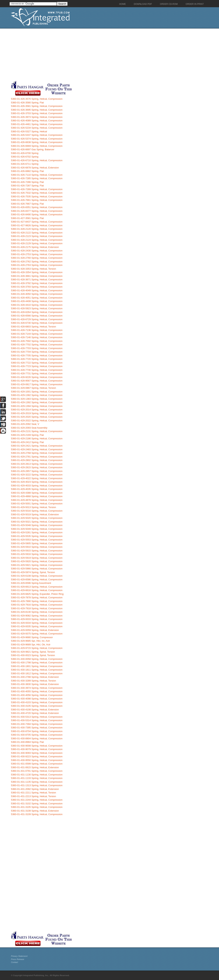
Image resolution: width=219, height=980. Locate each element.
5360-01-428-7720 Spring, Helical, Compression (37, 359)
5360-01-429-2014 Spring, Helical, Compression (37, 410)
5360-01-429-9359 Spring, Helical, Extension (35, 630)
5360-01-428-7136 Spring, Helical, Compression (37, 330)
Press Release (18, 959)
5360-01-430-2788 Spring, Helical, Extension (35, 677)
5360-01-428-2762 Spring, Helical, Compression (37, 262)
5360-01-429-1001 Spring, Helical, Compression (37, 392)
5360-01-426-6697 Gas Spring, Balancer (33, 149)
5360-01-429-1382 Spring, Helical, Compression (37, 395)
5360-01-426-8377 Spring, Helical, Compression (37, 211)
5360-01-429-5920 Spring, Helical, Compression (37, 561)
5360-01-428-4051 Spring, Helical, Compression (37, 298)
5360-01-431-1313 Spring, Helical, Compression (37, 785)
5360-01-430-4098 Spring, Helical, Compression (37, 699)
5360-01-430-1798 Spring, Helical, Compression (37, 663)
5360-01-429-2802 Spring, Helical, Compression (37, 460)
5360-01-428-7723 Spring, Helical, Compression (37, 366)
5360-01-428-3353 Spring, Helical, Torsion (33, 269)
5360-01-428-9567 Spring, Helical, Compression (37, 381)
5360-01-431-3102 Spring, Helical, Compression (37, 804)
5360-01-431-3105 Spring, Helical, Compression (37, 807)
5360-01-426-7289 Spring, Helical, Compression (37, 189)
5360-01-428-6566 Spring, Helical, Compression (37, 316)
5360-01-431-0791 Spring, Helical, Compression (37, 771)
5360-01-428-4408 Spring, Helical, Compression (37, 301)
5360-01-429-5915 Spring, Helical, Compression (37, 551)
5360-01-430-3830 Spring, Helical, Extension (35, 684)
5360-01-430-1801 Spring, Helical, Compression (37, 666)
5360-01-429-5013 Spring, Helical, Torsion (33, 507)
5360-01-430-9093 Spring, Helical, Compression (37, 753)
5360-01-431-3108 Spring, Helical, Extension (35, 811)
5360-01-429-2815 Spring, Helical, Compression (37, 467)
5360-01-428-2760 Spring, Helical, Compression (37, 258)
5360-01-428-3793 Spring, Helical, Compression (37, 287)
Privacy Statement (19, 956)
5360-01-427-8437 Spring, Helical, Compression (37, 222)
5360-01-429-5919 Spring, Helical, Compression (37, 558)
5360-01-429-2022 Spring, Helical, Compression (37, 421)
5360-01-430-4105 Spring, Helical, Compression (37, 706)
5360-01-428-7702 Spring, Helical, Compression (37, 345)
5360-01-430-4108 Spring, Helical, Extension (35, 710)
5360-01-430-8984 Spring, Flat (27, 742)
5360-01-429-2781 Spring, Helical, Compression (37, 457)
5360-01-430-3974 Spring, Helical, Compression (37, 688)
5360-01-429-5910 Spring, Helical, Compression (37, 547)
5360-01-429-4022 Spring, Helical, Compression (37, 478)
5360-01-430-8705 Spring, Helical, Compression (37, 735)
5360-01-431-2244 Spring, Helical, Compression (37, 800)
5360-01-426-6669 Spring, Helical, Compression (37, 146)
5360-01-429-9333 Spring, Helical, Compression (37, 619)
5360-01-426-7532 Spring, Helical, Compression (37, 193)
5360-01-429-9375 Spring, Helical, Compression (37, 634)
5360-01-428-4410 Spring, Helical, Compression (37, 305)
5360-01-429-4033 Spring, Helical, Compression (37, 486)
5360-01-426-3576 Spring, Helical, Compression (37, 99)
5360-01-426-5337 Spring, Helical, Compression (37, 135)
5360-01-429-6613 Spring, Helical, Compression (37, 587)
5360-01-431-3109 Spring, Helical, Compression (37, 814)
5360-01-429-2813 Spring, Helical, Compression (37, 464)
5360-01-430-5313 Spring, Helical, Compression (37, 717)
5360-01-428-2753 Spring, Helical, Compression (37, 254)
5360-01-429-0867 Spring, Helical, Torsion (33, 388)
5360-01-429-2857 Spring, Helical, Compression (37, 471)
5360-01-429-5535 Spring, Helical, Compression (37, 536)
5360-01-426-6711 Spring (25, 164)
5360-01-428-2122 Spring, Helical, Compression (37, 233)
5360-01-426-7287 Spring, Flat (27, 186)
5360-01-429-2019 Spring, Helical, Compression (37, 413)
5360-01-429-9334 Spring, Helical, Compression (37, 623)
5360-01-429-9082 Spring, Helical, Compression (37, 616)
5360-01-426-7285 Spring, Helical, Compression (37, 178)
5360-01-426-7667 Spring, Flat (27, 204)
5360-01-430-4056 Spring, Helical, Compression (37, 695)
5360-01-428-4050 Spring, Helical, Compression (37, 294)
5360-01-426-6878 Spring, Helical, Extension (35, 168)
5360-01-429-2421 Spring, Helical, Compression (37, 446)
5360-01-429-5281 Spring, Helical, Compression (37, 532)
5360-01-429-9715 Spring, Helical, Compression (37, 648)
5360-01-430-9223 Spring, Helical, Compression (37, 756)
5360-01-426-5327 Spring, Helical (29, 131)
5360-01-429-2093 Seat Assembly (29, 428)
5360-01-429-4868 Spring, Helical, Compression (37, 496)
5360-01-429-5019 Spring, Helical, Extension (35, 514)
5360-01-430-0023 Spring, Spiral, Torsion (33, 655)
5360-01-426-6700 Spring (25, 153)
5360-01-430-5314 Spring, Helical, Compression (37, 720)
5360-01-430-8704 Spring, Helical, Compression (37, 731)
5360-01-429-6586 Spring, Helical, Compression (37, 579)
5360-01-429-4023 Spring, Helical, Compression (37, 482)
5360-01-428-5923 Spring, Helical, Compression (37, 308)
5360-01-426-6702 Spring (25, 157)
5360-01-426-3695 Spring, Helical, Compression (37, 110)
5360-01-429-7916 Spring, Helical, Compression (37, 605)
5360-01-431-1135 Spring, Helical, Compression (37, 782)
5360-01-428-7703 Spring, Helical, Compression (37, 348)
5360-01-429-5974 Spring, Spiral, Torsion (33, 572)
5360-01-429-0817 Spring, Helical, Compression (37, 384)
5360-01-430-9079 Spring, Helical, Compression (37, 749)
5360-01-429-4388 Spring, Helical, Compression (37, 493)
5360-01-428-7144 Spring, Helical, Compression (37, 334)
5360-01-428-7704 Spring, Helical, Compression (37, 352)
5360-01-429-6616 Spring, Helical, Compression (37, 590)
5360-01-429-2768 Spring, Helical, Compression (37, 453)
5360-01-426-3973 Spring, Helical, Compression (37, 117)
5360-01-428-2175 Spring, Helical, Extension (35, 247)
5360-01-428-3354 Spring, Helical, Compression (37, 272)
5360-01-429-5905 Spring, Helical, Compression (37, 543)
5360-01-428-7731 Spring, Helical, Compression (37, 373)
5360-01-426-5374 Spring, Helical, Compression (37, 139)
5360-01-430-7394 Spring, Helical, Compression (37, 724)
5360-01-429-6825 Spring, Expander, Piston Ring (37, 594)
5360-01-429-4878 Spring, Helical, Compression (37, 500)
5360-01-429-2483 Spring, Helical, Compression (37, 449)
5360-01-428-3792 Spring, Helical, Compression (37, 283)
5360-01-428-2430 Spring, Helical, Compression (37, 251)
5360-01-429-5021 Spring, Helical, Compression (37, 522)
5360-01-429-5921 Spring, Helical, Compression (37, 565)
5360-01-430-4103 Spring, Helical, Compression (37, 702)
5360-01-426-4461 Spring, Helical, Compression (37, 124)
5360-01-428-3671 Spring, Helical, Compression (37, 280)
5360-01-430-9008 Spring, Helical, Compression (37, 746)
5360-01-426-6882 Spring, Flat (27, 171)
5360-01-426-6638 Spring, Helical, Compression (37, 142)
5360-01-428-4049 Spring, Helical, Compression (37, 290)
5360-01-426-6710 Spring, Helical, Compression (37, 160)
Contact (14, 962)
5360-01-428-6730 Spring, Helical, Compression (37, 323)
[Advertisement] (90, 54)
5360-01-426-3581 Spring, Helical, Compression (37, 106)
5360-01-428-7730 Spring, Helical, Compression (37, 370)
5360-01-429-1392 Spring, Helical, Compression (37, 402)
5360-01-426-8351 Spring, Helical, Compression (37, 207)
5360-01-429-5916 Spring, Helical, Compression (37, 554)
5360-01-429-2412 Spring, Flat (27, 442)
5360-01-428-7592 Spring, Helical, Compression (37, 341)
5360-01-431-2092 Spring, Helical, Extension (35, 789)
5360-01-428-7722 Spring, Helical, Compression (37, 363)
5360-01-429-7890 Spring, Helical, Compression (37, 601)
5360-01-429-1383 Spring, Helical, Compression (37, 399)
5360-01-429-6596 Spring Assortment (31, 583)
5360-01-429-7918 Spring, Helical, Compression (37, 608)
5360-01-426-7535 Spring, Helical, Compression (37, 197)
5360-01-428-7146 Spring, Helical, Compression (37, 337)
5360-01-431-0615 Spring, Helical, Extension (35, 767)
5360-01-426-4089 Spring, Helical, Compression (37, 121)
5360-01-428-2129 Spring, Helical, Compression (37, 243)
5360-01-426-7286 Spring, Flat (27, 182)
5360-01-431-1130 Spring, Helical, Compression (37, 775)
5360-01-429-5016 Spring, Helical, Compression (37, 511)
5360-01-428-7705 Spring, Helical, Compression (37, 355)
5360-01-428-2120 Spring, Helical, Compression (37, 229)
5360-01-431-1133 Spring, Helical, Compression (37, 778)
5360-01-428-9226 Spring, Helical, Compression (37, 377)
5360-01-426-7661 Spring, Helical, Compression (37, 200)
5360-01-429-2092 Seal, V (25, 424)
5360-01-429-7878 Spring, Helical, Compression (37, 597)
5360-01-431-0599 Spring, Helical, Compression (37, 764)
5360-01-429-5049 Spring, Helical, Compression (37, 529)
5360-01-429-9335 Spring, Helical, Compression (37, 626)
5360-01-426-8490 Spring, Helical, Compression (37, 214)
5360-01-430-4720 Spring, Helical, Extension (35, 713)
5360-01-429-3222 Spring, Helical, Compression (37, 475)
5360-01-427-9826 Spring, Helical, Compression (37, 225)
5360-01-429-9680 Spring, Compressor (32, 637)
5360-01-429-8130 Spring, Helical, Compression (37, 612)
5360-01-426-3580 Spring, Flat (27, 103)
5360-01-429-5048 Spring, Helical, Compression (37, 525)
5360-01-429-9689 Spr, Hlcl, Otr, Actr (31, 645)
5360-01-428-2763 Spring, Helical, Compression (37, 265)
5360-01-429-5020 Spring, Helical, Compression (37, 518)
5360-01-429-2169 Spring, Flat (27, 435)
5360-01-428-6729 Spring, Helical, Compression (37, 319)
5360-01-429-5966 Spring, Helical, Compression (37, 569)
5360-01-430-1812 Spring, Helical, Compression (37, 673)
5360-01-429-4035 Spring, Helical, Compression (37, 489)
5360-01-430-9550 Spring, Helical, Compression (37, 760)
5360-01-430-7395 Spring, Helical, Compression (37, 728)
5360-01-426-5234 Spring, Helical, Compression (37, 128)
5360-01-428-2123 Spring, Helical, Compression (37, 236)
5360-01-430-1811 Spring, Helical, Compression (37, 670)
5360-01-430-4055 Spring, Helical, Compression (37, 691)
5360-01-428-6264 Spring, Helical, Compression (37, 312)
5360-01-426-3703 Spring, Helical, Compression (37, 113)
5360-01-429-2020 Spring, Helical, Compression (37, 417)
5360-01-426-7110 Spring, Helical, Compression (37, 175)
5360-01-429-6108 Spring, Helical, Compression (37, 576)
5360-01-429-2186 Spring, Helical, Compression (37, 438)
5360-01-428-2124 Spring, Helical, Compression (37, 240)
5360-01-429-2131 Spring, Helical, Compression (37, 431)
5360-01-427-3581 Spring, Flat (27, 218)
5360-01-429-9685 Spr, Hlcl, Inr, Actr (30, 641)
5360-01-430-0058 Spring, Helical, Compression (37, 659)
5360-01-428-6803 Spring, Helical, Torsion (33, 327)
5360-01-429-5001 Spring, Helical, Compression (37, 504)
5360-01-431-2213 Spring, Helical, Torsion (33, 796)
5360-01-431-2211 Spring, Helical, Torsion (33, 793)
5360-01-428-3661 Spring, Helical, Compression (37, 276)
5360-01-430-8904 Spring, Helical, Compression (37, 738)
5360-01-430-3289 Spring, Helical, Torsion (33, 681)
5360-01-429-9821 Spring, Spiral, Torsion (33, 652)
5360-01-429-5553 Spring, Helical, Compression (37, 540)
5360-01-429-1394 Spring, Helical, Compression (37, 406)
